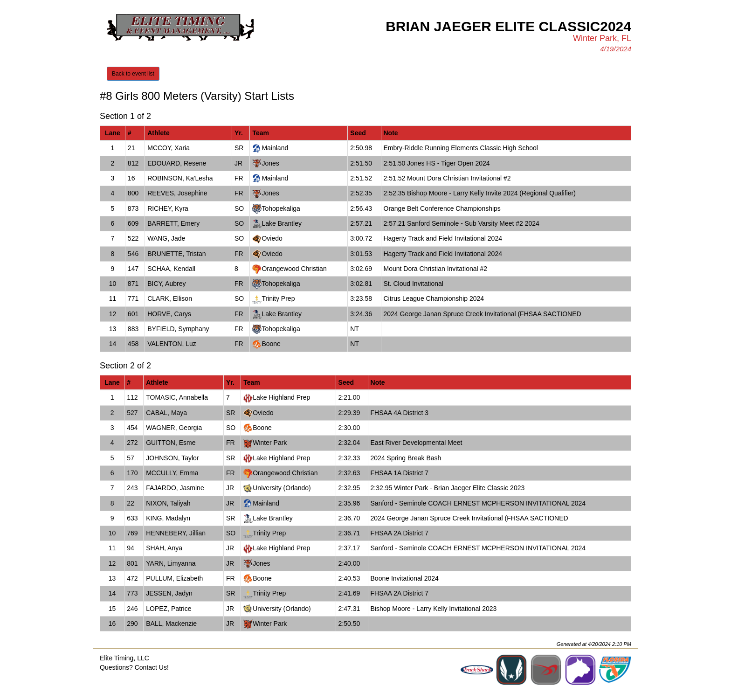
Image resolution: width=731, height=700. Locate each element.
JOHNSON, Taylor (172, 458)
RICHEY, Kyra (168, 208)
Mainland (275, 148)
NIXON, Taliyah (168, 503)
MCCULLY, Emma (172, 473)
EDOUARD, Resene (177, 163)
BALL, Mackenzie (171, 624)
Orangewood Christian (294, 269)
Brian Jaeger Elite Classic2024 (508, 26)
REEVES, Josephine (177, 193)
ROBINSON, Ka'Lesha (180, 178)
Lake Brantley (282, 223)
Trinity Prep (278, 298)
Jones (270, 163)
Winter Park (270, 443)
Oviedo (272, 238)
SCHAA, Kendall (171, 269)
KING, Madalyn (168, 518)
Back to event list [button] (133, 74)
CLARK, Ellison (170, 298)
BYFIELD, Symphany (178, 329)
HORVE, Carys (169, 314)
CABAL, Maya (166, 413)
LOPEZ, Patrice (169, 609)
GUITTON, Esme (171, 443)
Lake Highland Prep (281, 397)
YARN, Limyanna (171, 563)
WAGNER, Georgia (174, 428)
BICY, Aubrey (166, 284)
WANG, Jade (166, 238)
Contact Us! (152, 667)
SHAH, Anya (164, 548)
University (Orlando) (282, 488)
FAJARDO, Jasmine (175, 488)
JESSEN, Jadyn (169, 593)
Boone (271, 344)
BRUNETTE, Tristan (176, 254)
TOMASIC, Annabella (177, 397)
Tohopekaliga (281, 208)
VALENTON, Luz (172, 344)
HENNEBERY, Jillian (176, 533)
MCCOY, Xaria (169, 148)
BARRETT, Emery (173, 223)
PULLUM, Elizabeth (174, 578)
